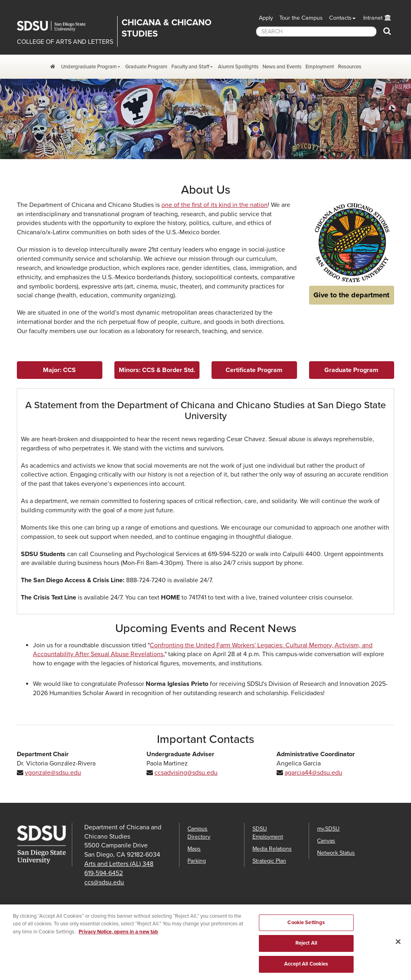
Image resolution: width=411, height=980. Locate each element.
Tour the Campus (301, 18)
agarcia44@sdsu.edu (313, 773)
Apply (266, 18)
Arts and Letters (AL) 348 (119, 864)
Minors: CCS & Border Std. (157, 370)
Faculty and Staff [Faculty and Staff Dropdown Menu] (190, 67)
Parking (197, 861)
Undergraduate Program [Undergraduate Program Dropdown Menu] (89, 67)
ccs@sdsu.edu (104, 882)
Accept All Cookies (306, 970)
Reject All (306, 949)
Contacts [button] (340, 18)
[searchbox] (316, 32)
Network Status (336, 853)
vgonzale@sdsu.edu (53, 773)
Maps (194, 849)
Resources (350, 67)
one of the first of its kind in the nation (215, 205)
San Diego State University (57, 26)
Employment (320, 67)
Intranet (373, 18)
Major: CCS (59, 370)
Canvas (326, 841)
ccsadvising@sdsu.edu (186, 773)
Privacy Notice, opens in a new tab (118, 938)
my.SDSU (328, 829)
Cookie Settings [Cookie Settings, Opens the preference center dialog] (306, 929)
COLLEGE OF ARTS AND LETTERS (65, 42)
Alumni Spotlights (238, 67)
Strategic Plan (269, 861)
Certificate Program (254, 370)
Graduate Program (146, 67)
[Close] (398, 947)
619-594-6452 (104, 873)
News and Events (282, 67)
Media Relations (272, 849)
